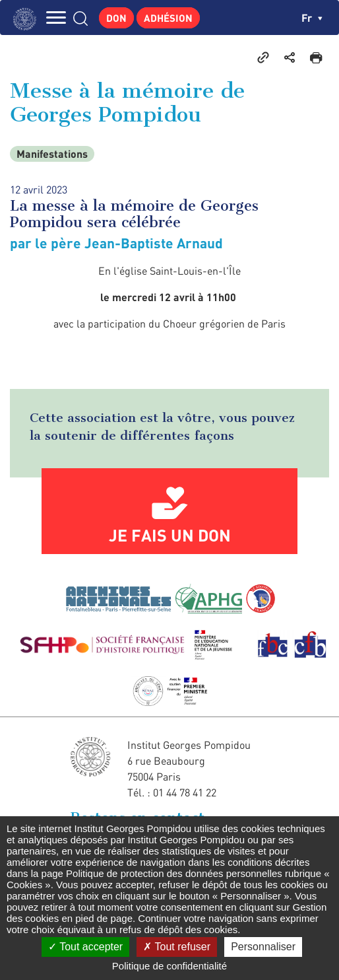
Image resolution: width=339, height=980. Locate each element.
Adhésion (168, 18)
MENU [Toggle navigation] (56, 17)
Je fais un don (170, 535)
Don (116, 18)
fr (312, 17)
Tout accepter (85, 947)
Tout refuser (177, 947)
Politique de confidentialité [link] (169, 966)
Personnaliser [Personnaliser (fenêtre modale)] (263, 947)
